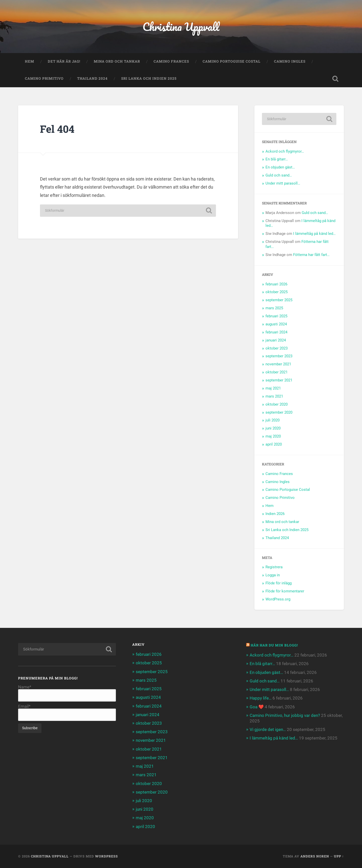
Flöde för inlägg (279, 583)
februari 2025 (276, 316)
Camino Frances (171, 61)
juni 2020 (273, 428)
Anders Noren (315, 856)
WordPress (106, 856)
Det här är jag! (64, 61)
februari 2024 (276, 332)
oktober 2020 (277, 404)
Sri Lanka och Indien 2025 (149, 78)
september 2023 (279, 356)
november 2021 (278, 364)
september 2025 (279, 300)
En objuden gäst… (280, 167)
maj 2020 (273, 436)
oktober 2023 (277, 348)
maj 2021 (273, 388)
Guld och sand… (279, 175)
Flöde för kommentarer (285, 591)
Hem (30, 61)
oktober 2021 (277, 372)
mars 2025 (274, 308)
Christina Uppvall (181, 27)
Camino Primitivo (44, 78)
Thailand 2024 (92, 78)
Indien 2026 (275, 514)
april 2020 (274, 444)
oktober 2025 (277, 292)
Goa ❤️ (257, 707)
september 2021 (279, 380)
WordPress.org (278, 599)
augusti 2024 (276, 324)
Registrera (274, 567)
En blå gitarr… (277, 159)
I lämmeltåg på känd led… (314, 234)
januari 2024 (276, 340)
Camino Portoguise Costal (232, 61)
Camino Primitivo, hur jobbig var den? (285, 715)
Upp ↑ (339, 856)
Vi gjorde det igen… (268, 729)
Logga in (273, 575)
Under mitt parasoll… (283, 183)
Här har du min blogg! (274, 645)
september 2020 (279, 412)
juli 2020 (273, 420)
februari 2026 (276, 284)
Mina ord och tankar (117, 61)
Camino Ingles (290, 61)
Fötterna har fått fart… (311, 255)
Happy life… (261, 698)
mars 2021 (274, 396)
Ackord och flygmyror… (285, 151)
